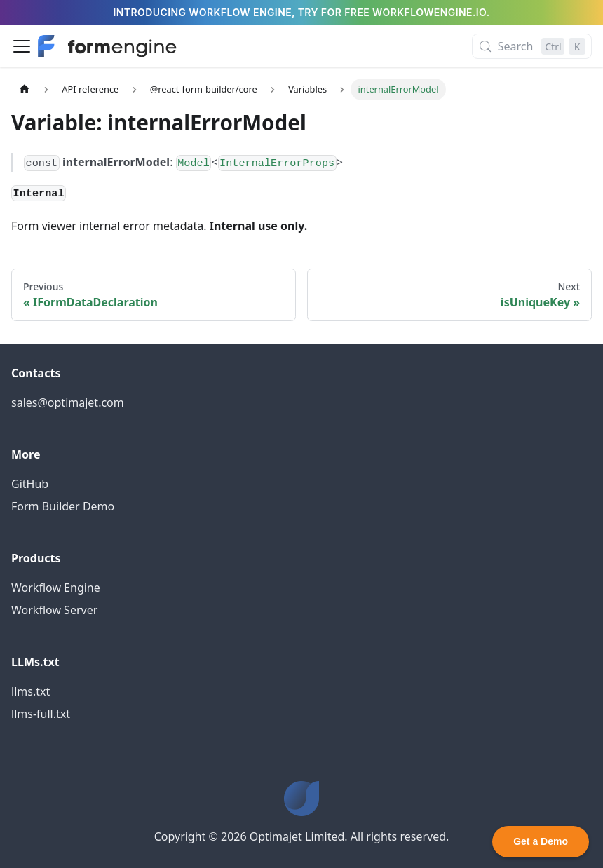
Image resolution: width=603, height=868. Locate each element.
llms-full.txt (41, 714)
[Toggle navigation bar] (22, 46)
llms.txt (31, 691)
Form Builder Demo (63, 506)
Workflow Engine (56, 588)
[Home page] (25, 89)
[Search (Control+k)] (532, 46)
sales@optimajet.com (68, 402)
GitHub (30, 484)
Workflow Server (54, 610)
